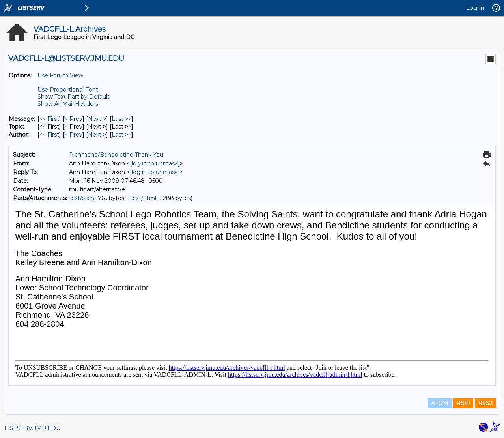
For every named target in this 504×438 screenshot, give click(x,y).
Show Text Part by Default (74, 97)
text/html (143, 198)
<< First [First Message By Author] (49, 135)
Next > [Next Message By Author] (97, 135)
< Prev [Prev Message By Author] (74, 135)
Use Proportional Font (68, 90)
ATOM (440, 403)
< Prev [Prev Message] (74, 119)
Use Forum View (60, 75)
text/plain (82, 198)
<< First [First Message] (49, 119)
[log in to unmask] (155, 163)
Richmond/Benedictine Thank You (116, 155)
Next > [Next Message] (97, 119)
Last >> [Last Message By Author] (121, 135)
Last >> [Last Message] (121, 119)
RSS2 (485, 403)
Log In (475, 8)
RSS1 (463, 403)
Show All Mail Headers (68, 104)
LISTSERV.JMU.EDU (32, 428)
